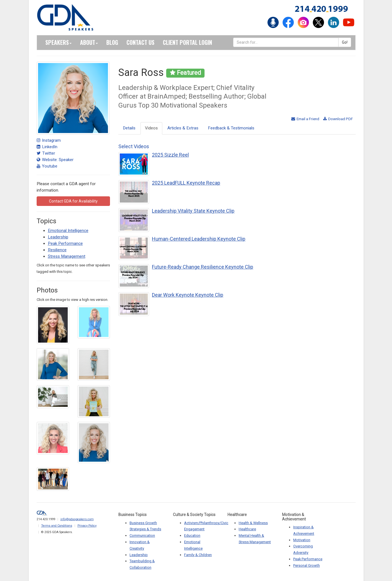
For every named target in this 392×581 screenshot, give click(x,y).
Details (129, 128)
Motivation (302, 540)
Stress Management (67, 256)
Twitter (46, 153)
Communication (142, 535)
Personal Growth (307, 565)
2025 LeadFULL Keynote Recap (186, 183)
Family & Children (198, 555)
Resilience (57, 250)
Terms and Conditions (57, 526)
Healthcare (247, 529)
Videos (151, 128)
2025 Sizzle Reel (170, 155)
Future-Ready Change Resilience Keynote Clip (203, 267)
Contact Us (140, 42)
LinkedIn (47, 147)
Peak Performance (65, 243)
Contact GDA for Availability (73, 201)
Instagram (49, 140)
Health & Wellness (253, 523)
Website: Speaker (55, 160)
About (89, 42)
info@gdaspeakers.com (77, 519)
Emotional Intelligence (68, 231)
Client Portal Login (187, 42)
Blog (112, 42)
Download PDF (338, 119)
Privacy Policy (87, 526)
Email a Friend (305, 119)
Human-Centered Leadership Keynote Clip (199, 239)
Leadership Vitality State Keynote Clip (193, 211)
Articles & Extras (183, 128)
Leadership (58, 237)
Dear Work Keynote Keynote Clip (188, 295)
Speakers (58, 42)
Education (192, 535)
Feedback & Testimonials (231, 128)
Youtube (47, 166)
